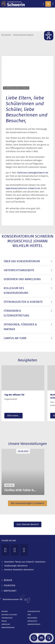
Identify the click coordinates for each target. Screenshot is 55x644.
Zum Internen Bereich (28, 524)
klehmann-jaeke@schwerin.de (33, 173)
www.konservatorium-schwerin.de (23, 188)
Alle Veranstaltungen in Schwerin (27, 503)
